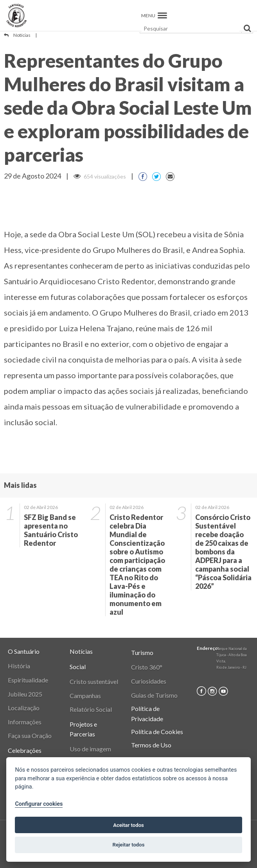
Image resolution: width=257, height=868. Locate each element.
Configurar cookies (39, 804)
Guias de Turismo (154, 695)
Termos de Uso (151, 745)
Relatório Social (91, 709)
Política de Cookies (157, 732)
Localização (24, 708)
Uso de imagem (90, 749)
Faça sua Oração (30, 735)
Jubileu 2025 (25, 694)
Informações (25, 722)
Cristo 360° (147, 667)
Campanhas (85, 696)
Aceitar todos (128, 825)
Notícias (22, 35)
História (19, 666)
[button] (162, 15)
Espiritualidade (28, 680)
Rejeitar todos (129, 845)
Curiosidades (149, 681)
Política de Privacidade (147, 714)
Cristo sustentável (94, 681)
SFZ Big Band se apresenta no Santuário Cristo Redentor (51, 530)
